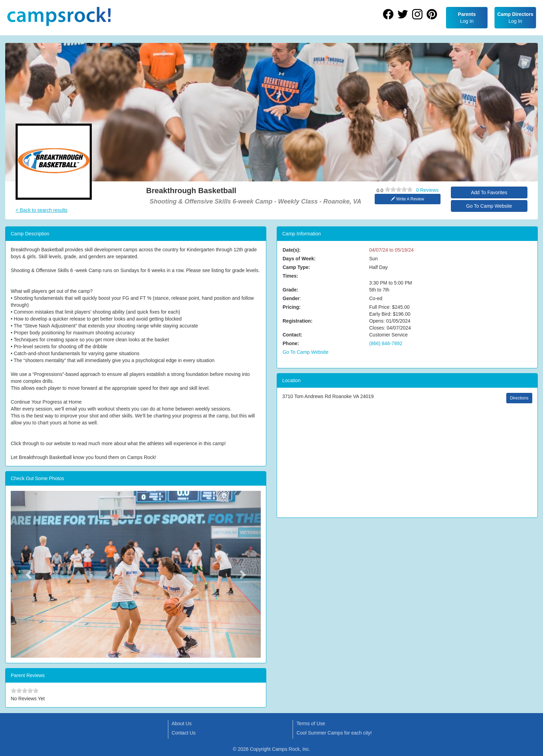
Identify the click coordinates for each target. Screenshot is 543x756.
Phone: (291, 343)
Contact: (292, 335)
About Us (182, 723)
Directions (519, 398)
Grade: (290, 290)
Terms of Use (311, 723)
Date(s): (292, 250)
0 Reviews (428, 190)
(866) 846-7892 (386, 343)
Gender (291, 298)
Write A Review (408, 199)
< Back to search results (42, 210)
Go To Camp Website (489, 206)
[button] (29, 574)
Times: (290, 276)
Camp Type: (296, 267)
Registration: (297, 321)
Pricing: (292, 307)
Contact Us (184, 733)
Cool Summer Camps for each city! (334, 733)
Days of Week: (299, 259)
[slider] (399, 189)
